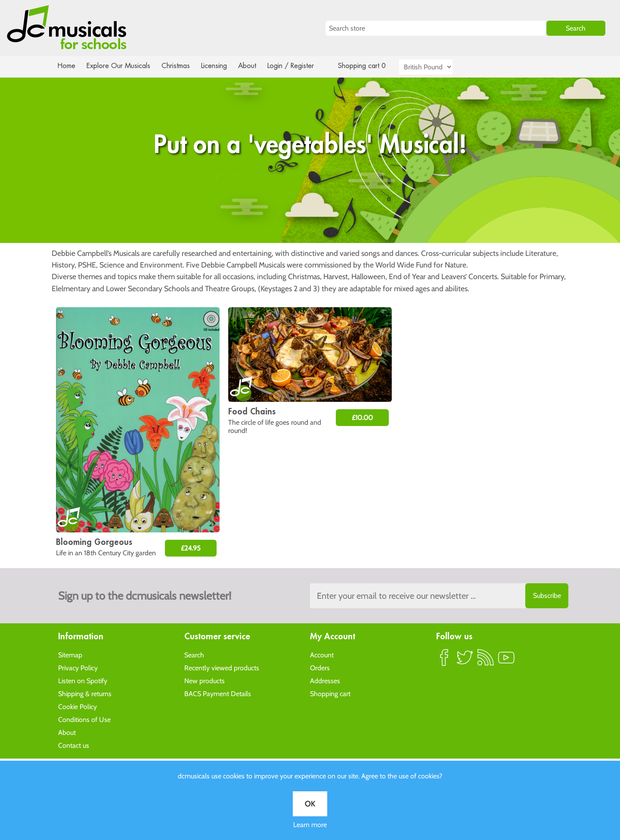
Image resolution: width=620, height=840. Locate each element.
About (255, 66)
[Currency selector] (436, 67)
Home (67, 66)
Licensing (220, 66)
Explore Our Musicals (120, 66)
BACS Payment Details (218, 693)
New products (205, 680)
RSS (486, 661)
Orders (320, 667)
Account (322, 655)
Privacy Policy (78, 667)
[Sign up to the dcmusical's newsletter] (439, 596)
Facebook (444, 661)
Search (194, 655)
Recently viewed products (222, 667)
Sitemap (70, 655)
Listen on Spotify (83, 680)
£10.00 (362, 418)
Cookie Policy (77, 706)
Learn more (310, 297)
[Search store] (436, 28)
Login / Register (299, 66)
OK (310, 276)
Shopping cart (330, 693)
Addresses (325, 680)
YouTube (506, 661)
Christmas (179, 66)
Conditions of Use (84, 719)
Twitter (465, 661)
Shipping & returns (85, 693)
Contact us (74, 745)
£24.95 (191, 548)
